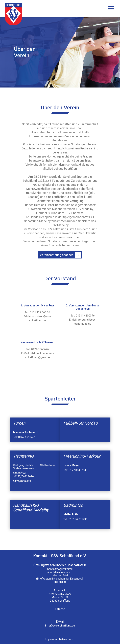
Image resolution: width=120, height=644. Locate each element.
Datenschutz (66, 639)
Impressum (52, 639)
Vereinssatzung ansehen (57, 255)
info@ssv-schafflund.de (60, 626)
